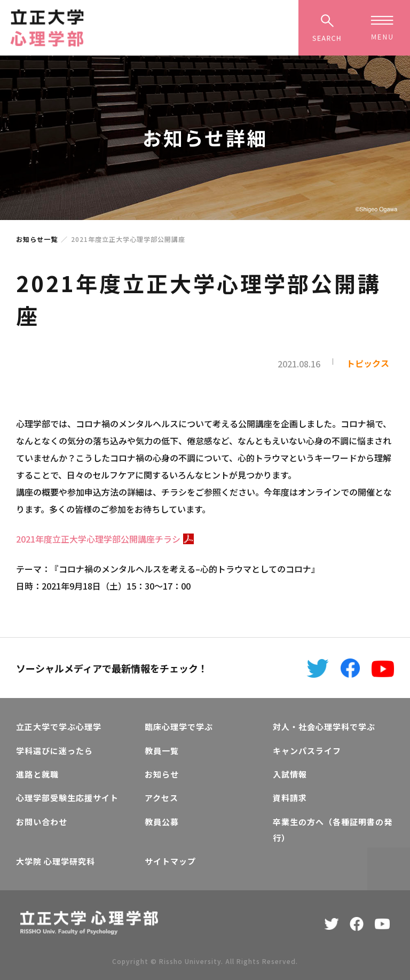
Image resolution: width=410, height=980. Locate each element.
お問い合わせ (42, 822)
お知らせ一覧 (37, 239)
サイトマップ (170, 861)
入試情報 (290, 774)
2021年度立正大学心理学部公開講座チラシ (105, 539)
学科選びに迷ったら (54, 751)
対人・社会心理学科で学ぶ (324, 727)
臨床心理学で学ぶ (179, 727)
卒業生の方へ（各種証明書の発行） (333, 830)
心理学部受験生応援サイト (67, 798)
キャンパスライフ (307, 751)
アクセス (161, 798)
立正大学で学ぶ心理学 (59, 727)
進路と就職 (37, 774)
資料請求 (290, 798)
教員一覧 (162, 751)
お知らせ (162, 774)
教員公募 (162, 822)
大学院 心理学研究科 (56, 861)
